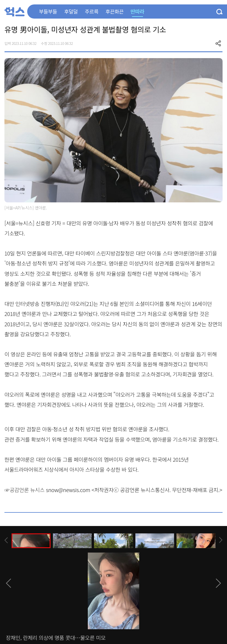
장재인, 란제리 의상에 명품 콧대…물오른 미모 (56, 638)
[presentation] (6, 540)
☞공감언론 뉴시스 (25, 490)
